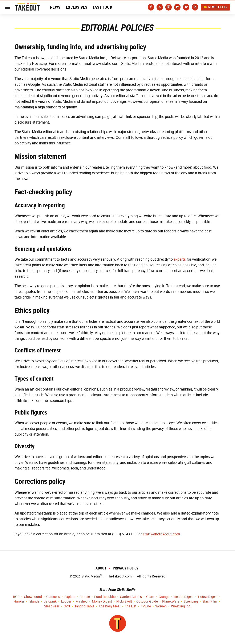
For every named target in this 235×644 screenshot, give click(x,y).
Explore (70, 597)
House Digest (208, 597)
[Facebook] (151, 7)
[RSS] (195, 7)
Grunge (164, 597)
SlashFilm (210, 602)
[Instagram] (169, 7)
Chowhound (33, 597)
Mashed (82, 602)
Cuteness (53, 597)
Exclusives (77, 7)
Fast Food (103, 7)
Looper (66, 602)
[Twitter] (160, 7)
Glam (150, 597)
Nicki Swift (124, 602)
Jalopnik (50, 602)
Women (161, 606)
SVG (67, 606)
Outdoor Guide (147, 602)
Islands (34, 602)
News (55, 7)
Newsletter (215, 7)
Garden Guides (131, 597)
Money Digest (102, 602)
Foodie (85, 597)
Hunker (19, 602)
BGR (16, 597)
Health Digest (184, 597)
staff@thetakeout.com (161, 534)
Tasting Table (84, 606)
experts (180, 259)
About (101, 568)
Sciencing (191, 602)
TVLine (146, 606)
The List (131, 606)
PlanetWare (171, 602)
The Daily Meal (110, 606)
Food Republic (105, 597)
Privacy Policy (126, 568)
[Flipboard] (177, 7)
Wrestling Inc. (181, 606)
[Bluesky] (186, 7)
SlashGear (52, 606)
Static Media (91, 576)
